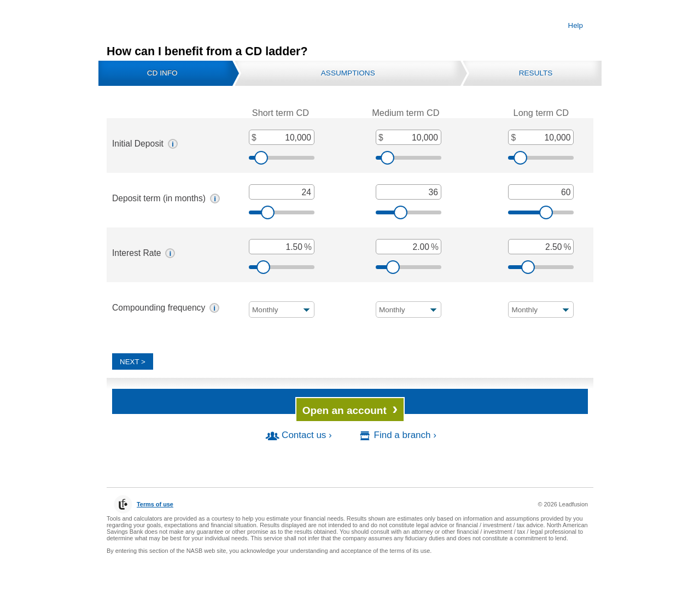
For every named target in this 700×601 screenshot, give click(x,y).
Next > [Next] (133, 362)
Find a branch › (396, 435)
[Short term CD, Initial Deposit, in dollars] (282, 137)
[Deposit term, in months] (282, 192)
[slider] (282, 158)
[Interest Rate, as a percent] (282, 247)
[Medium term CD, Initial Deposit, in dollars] (409, 137)
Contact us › (298, 435)
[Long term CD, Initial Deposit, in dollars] (541, 137)
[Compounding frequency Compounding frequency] (282, 310)
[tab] (165, 73)
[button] (173, 144)
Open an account (350, 408)
